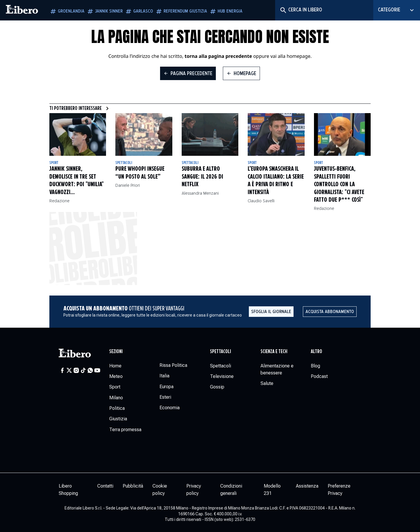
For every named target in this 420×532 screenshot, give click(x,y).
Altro (316, 352)
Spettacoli (124, 163)
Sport (54, 163)
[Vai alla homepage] (22, 10)
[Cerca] (283, 10)
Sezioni (116, 352)
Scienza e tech (274, 352)
